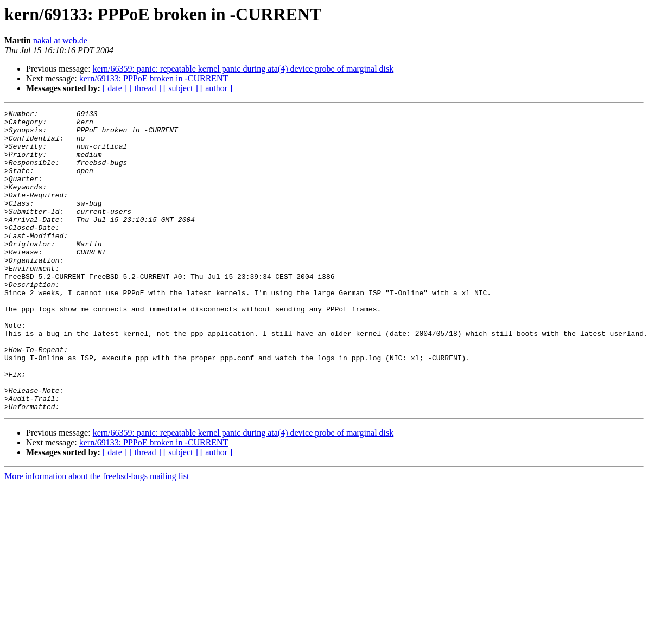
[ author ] (217, 88)
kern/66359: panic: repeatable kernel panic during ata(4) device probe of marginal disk (243, 69)
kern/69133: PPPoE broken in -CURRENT (154, 78)
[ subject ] (181, 88)
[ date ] (115, 88)
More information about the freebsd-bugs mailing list (97, 536)
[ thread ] (145, 88)
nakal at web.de (60, 40)
